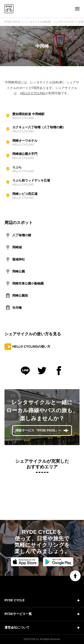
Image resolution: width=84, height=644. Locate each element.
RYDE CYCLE (12, 22)
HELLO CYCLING (32, 93)
